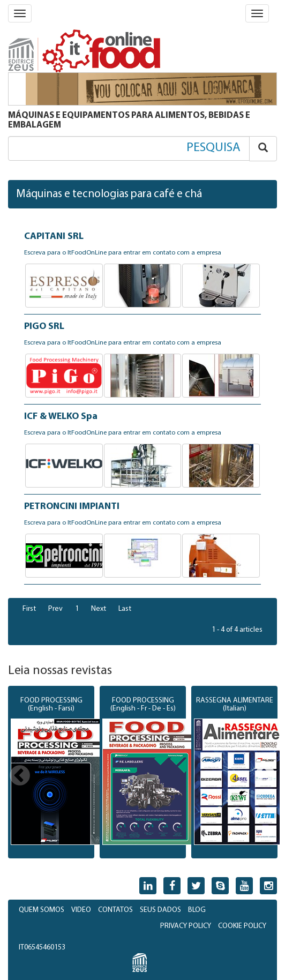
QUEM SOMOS (42, 910)
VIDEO (81, 910)
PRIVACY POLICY (186, 926)
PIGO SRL (44, 327)
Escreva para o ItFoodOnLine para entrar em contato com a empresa (123, 253)
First (29, 609)
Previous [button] (20, 776)
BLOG (197, 910)
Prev (55, 609)
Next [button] (265, 776)
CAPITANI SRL (54, 237)
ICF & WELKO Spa (61, 417)
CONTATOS (115, 910)
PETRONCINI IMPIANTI (72, 507)
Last (125, 609)
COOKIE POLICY (242, 926)
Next (99, 609)
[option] (51, 772)
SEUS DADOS (160, 910)
